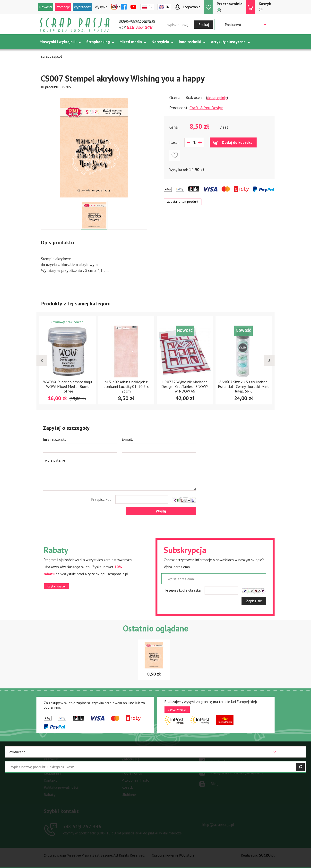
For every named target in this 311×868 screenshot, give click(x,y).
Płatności (52, 759)
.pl (267, 855)
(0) (265, 6)
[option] (94, 145)
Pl (150, 7)
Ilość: (174, 142)
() (230, 7)
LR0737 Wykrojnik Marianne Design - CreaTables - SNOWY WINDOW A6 (185, 386)
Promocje (63, 7)
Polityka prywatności (61, 787)
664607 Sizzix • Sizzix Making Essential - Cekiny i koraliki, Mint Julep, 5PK (243, 386)
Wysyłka (101, 7)
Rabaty (50, 795)
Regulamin (52, 773)
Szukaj (204, 25)
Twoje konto (132, 773)
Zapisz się (254, 601)
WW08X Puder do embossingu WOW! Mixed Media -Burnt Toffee (68, 386)
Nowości (46, 7)
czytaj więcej (56, 586)
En (167, 7)
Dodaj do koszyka (237, 142)
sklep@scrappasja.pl (137, 21)
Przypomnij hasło (135, 780)
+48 (136, 28)
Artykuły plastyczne (228, 42)
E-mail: (127, 439)
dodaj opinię (217, 98)
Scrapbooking (98, 42)
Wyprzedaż (82, 7)
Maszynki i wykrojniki (58, 42)
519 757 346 (82, 826)
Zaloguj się (130, 759)
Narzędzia (160, 42)
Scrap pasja (75, 25)
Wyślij (161, 511)
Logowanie (192, 7)
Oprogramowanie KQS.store (173, 855)
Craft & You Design (206, 108)
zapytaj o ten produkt (183, 201)
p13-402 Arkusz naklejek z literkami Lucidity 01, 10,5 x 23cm (126, 386)
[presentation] (42, 360)
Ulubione (129, 795)
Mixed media (131, 42)
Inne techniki (190, 42)
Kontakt (50, 780)
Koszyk (127, 787)
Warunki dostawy (57, 766)
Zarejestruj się (133, 766)
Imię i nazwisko (55, 439)
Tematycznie (51, 54)
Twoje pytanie (54, 460)
